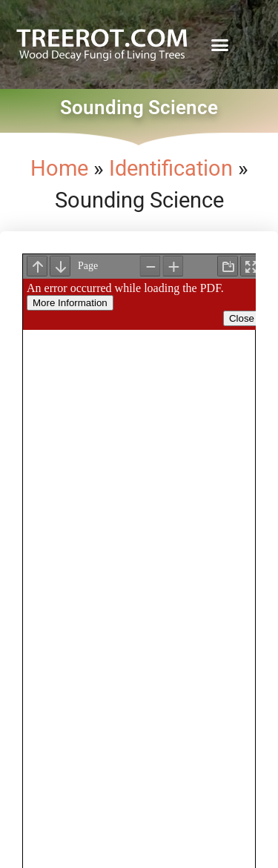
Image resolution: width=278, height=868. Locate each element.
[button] (220, 44)
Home (59, 168)
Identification (171, 168)
